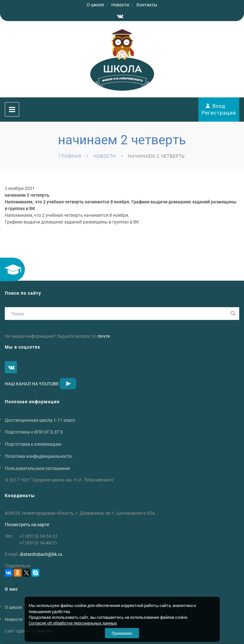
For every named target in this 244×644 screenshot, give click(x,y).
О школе (95, 5)
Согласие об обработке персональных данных (73, 623)
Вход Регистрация (219, 109)
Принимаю (122, 633)
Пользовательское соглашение (37, 468)
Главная (70, 156)
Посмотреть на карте (27, 524)
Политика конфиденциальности (38, 456)
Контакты (147, 5)
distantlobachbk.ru (41, 554)
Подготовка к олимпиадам (33, 444)
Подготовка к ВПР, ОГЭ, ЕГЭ (34, 432)
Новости (120, 5)
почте (104, 336)
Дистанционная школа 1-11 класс (40, 420)
